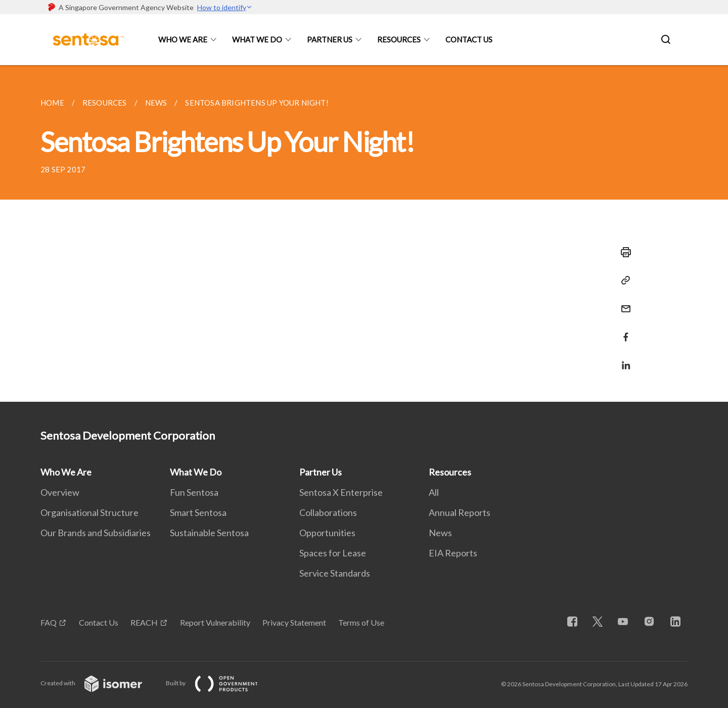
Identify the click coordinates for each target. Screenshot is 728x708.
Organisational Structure (89, 512)
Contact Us (469, 39)
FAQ (49, 622)
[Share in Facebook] (623, 331)
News (440, 533)
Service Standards (335, 573)
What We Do (257, 39)
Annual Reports (460, 512)
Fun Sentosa (194, 492)
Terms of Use (361, 622)
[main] (364, 233)
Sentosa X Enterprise (341, 492)
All (434, 492)
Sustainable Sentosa (209, 533)
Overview (60, 492)
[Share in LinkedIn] (623, 359)
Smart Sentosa (198, 512)
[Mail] (623, 302)
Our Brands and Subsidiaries (96, 533)
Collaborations (328, 512)
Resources (399, 39)
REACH (144, 622)
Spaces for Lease (333, 553)
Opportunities (327, 533)
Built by (220, 683)
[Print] (623, 252)
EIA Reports (453, 553)
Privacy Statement (294, 622)
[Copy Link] (623, 280)
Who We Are (183, 39)
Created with (99, 683)
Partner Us (330, 39)
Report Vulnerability (215, 622)
